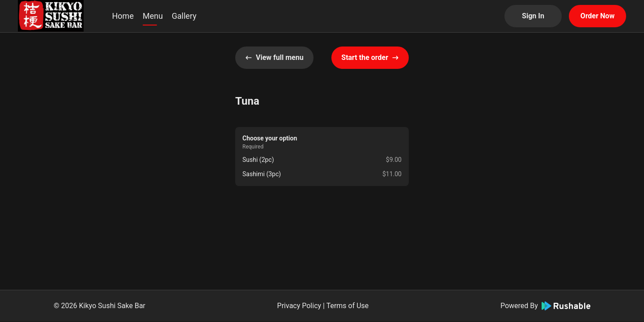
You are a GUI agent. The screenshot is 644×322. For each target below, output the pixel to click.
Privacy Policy (299, 306)
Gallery (184, 16)
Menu (153, 16)
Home (123, 16)
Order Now (597, 16)
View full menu (274, 57)
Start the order (370, 57)
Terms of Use (348, 306)
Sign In (533, 16)
